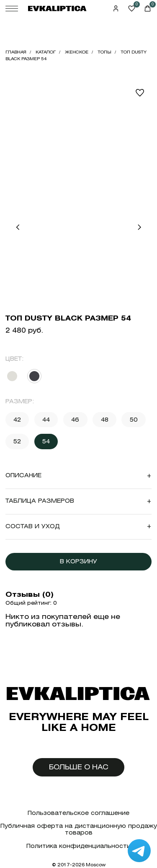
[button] (18, 227)
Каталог (46, 52)
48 (105, 420)
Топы (104, 52)
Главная (16, 52)
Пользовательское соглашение (78, 813)
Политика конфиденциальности (78, 846)
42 (17, 420)
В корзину (78, 561)
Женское (77, 52)
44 (46, 420)
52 (17, 441)
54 (46, 441)
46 (75, 420)
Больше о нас (79, 767)
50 (134, 420)
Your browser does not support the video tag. (78, 119)
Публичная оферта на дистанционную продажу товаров (79, 829)
